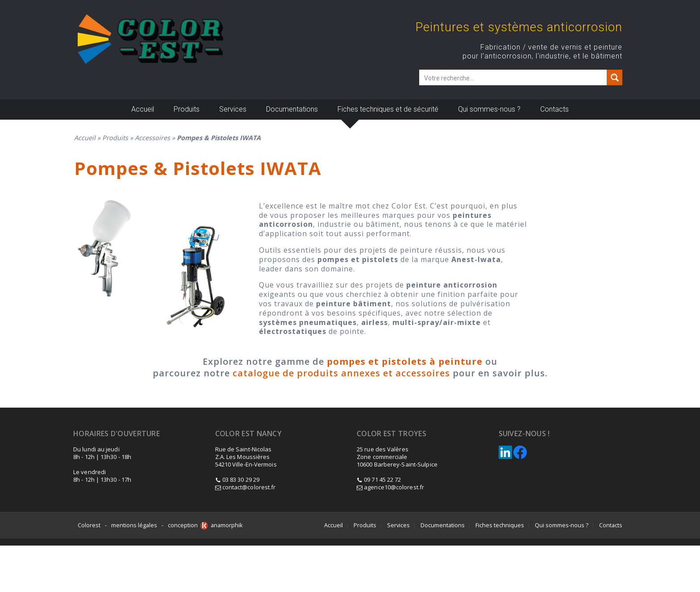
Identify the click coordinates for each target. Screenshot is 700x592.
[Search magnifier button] (615, 77)
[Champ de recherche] (513, 77)
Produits (187, 109)
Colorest (89, 525)
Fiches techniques (500, 525)
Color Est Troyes (392, 434)
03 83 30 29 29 (241, 479)
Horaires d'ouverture (117, 434)
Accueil (143, 109)
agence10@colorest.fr (390, 487)
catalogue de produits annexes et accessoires (341, 373)
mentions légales (134, 525)
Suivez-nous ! (524, 434)
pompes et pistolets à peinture (405, 361)
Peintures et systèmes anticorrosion (519, 27)
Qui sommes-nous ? (489, 109)
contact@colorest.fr (246, 487)
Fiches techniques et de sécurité (388, 109)
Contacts (554, 109)
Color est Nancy (249, 434)
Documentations (292, 109)
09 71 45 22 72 (382, 479)
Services (233, 109)
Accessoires (152, 138)
